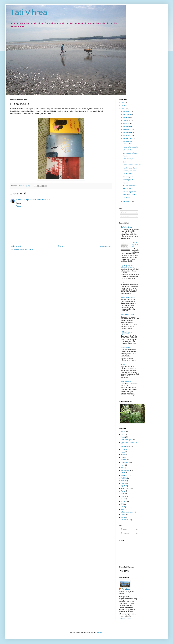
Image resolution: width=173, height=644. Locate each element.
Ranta (123, 491)
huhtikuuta (127, 135)
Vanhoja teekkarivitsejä (135, 244)
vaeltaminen (125, 520)
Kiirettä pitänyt (128, 180)
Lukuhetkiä (127, 198)
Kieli (123, 457)
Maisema (124, 475)
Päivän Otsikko (126, 347)
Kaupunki (124, 449)
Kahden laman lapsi (130, 168)
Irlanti (123, 437)
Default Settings (127, 227)
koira (123, 465)
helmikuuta (127, 141)
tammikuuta (128, 202)
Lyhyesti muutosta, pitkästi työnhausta (128, 266)
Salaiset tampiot (128, 159)
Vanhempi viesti (105, 246)
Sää (122, 504)
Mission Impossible (129, 192)
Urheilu (124, 515)
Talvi (123, 509)
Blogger (100, 633)
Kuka (123, 365)
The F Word (127, 189)
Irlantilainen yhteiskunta (129, 442)
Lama (123, 473)
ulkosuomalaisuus (127, 512)
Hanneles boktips (23, 200)
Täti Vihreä (29, 12)
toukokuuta (127, 132)
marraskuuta (128, 114)
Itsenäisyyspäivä (129, 177)
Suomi (123, 501)
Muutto (123, 483)
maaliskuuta (128, 138)
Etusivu (61, 246)
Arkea (123, 432)
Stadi (123, 499)
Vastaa (19, 206)
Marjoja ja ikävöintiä (130, 171)
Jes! (124, 162)
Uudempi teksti (16, 246)
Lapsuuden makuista (130, 153)
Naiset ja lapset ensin (130, 147)
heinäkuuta (127, 126)
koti (122, 468)
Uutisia (123, 517)
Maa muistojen (126, 382)
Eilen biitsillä (127, 150)
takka (123, 507)
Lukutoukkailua (128, 174)
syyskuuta (127, 120)
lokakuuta (127, 117)
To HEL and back (129, 186)
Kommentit (125, 216)
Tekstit (124, 212)
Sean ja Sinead (128, 144)
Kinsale (124, 460)
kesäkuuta (127, 129)
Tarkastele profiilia (125, 619)
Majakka (124, 478)
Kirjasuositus (125, 462)
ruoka (123, 494)
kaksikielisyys (126, 447)
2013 (124, 109)
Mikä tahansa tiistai (128, 315)
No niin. (126, 156)
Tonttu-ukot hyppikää (128, 298)
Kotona (125, 183)
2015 (124, 103)
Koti (122, 282)
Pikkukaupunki (126, 488)
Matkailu (124, 481)
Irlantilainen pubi (127, 440)
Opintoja (124, 486)
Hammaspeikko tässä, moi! (132, 165)
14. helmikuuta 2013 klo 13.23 (40, 200)
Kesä (123, 452)
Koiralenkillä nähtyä (130, 195)
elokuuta (127, 123)
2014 (124, 106)
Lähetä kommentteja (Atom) (24, 250)
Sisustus (124, 496)
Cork (123, 434)
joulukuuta (127, 111)
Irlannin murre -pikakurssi (128, 333)
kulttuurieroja (126, 470)
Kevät (123, 455)
